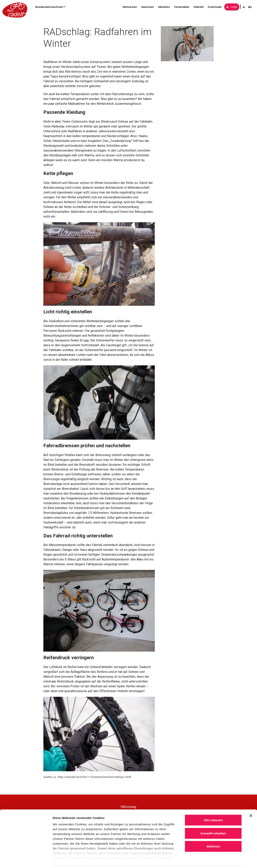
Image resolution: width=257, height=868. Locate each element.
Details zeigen (214, 860)
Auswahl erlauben (213, 820)
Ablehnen (213, 833)
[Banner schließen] (251, 802)
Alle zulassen (213, 807)
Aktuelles (164, 7)
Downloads (215, 7)
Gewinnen (147, 7)
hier (86, 340)
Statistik (199, 7)
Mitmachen (130, 7)
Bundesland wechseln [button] (49, 7)
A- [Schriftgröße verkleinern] (244, 7)
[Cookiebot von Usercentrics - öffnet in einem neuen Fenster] (26, 860)
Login (232, 7)
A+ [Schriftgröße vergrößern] (250, 7)
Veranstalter (182, 7)
